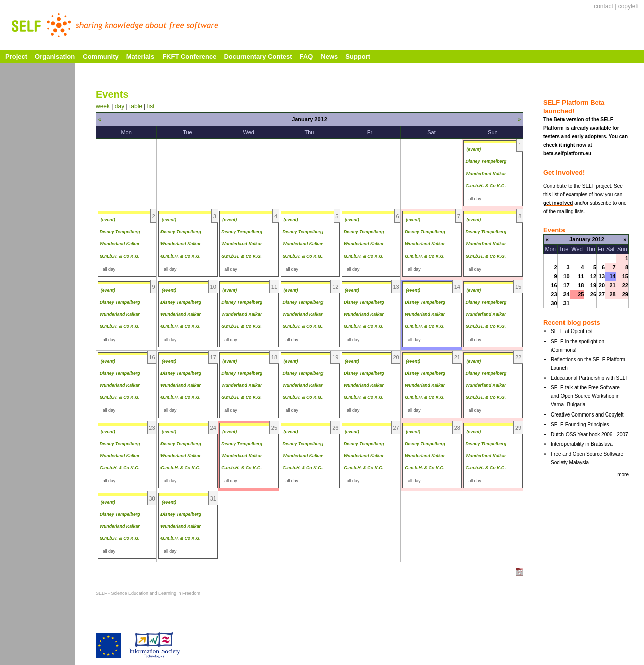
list (151, 106)
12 (593, 276)
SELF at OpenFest (572, 331)
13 (602, 276)
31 (566, 303)
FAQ (307, 57)
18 (581, 285)
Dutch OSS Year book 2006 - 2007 (589, 434)
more (623, 475)
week (103, 106)
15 (625, 276)
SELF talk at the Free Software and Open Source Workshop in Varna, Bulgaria (585, 396)
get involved (558, 203)
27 (602, 294)
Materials (140, 57)
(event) (474, 149)
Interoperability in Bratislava (582, 444)
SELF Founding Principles (580, 424)
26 (593, 294)
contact (603, 6)
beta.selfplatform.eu (567, 154)
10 (566, 276)
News (329, 57)
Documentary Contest (258, 57)
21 (612, 285)
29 (625, 294)
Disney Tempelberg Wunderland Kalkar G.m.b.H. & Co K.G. (486, 174)
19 (593, 285)
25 (581, 294)
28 (612, 294)
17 (566, 285)
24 (566, 294)
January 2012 (587, 239)
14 (612, 276)
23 (554, 294)
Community (101, 57)
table (136, 106)
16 (554, 285)
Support (358, 57)
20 (602, 285)
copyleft (629, 6)
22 (625, 285)
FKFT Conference (189, 57)
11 (581, 276)
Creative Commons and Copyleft (587, 415)
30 (554, 303)
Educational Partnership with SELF (590, 378)
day (119, 106)
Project (16, 57)
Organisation (55, 57)
